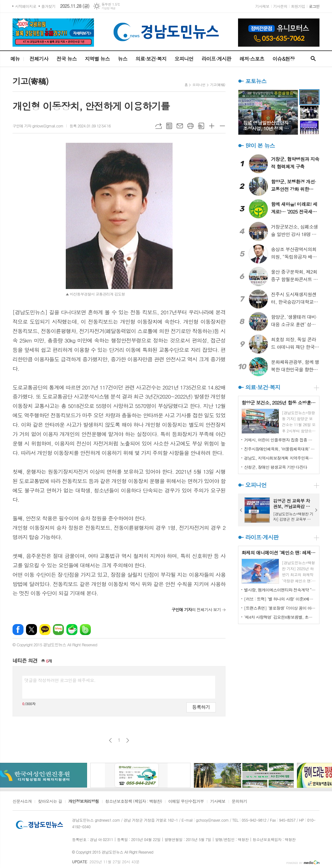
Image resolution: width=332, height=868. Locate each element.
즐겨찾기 (48, 6)
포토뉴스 (256, 81)
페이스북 (18, 630)
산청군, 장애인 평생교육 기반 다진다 (276, 467)
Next (316, 510)
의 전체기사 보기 (196, 610)
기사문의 (280, 6)
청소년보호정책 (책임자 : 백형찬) (134, 802)
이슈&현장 (284, 59)
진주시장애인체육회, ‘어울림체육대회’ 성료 (280, 449)
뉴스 (122, 59)
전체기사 (39, 59)
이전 (110, 740)
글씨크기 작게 (222, 126)
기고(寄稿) (218, 85)
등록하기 (201, 707)
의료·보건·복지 (151, 59)
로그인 (314, 6)
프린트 (190, 126)
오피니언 (184, 59)
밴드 (85, 630)
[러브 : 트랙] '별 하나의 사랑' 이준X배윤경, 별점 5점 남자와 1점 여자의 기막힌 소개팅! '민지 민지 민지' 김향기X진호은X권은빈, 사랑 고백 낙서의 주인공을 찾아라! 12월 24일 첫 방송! (280, 599)
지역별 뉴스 (97, 59)
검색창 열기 (313, 59)
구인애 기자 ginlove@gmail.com (38, 126)
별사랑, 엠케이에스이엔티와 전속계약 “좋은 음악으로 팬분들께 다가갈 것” (280, 590)
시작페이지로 (26, 6)
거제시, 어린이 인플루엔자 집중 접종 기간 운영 (280, 440)
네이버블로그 (58, 630)
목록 (169, 126)
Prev (241, 510)
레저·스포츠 (252, 59)
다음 (128, 740)
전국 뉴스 (67, 59)
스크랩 (201, 126)
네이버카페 (72, 630)
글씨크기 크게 (212, 126)
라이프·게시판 (217, 59)
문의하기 (239, 802)
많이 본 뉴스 (260, 145)
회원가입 (298, 6)
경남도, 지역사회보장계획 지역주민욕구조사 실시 (280, 458)
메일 (180, 126)
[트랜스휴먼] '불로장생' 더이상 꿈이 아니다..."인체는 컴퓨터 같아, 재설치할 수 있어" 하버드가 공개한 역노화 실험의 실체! (280, 608)
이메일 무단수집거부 (186, 802)
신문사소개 (22, 802)
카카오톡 (45, 630)
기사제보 (262, 6)
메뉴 (15, 59)
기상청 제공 (109, 8)
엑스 (31, 630)
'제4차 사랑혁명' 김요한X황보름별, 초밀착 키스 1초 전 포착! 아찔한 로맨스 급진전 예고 (280, 617)
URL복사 (158, 126)
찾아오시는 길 (50, 802)
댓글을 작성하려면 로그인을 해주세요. (60, 680)
